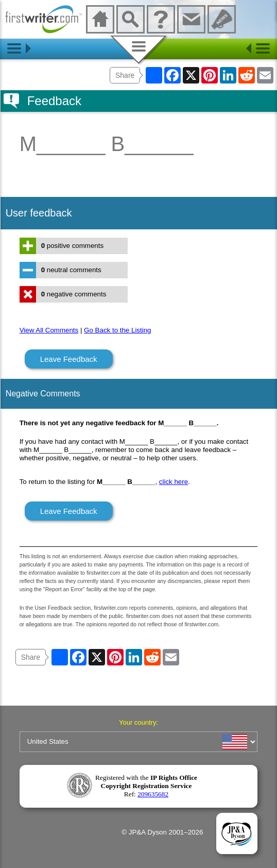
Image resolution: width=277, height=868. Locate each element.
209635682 (153, 794)
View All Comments (49, 330)
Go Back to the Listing (117, 330)
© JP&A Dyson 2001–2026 (162, 832)
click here (174, 482)
